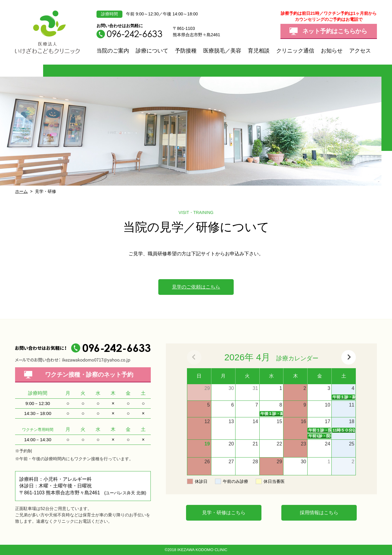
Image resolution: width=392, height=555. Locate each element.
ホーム (21, 191)
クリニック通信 (295, 51)
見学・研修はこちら (224, 513)
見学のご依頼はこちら (196, 287)
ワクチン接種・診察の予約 (89, 375)
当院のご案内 (113, 51)
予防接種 (186, 51)
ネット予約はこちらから (335, 31)
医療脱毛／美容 (222, 51)
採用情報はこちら (319, 513)
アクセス (360, 51)
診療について (152, 51)
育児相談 (259, 51)
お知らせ (332, 51)
